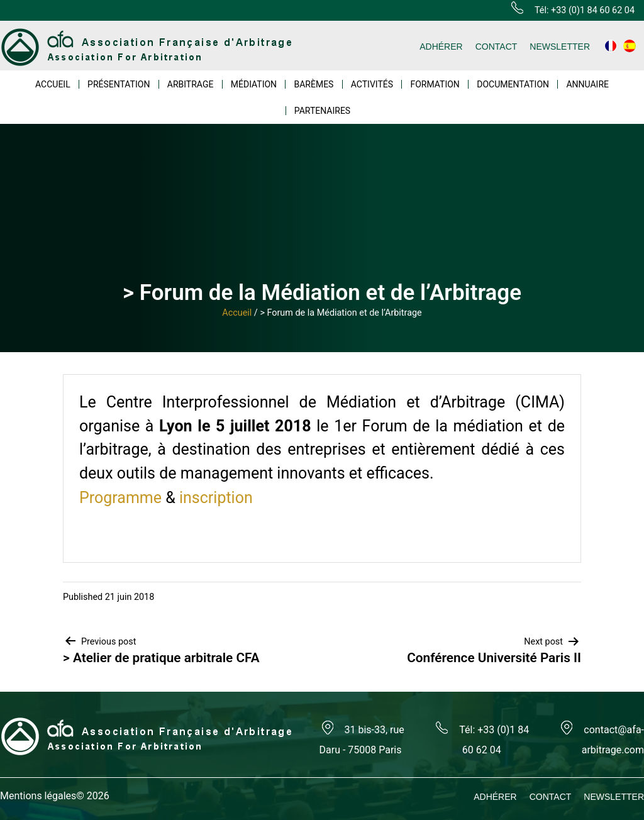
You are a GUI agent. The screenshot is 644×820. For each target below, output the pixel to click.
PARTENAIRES (322, 111)
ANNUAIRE (587, 84)
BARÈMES (314, 84)
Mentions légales (38, 796)
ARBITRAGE (191, 84)
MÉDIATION (254, 84)
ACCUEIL (53, 84)
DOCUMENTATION (513, 84)
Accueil (237, 313)
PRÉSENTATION (119, 84)
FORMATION (435, 84)
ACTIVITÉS (372, 84)
